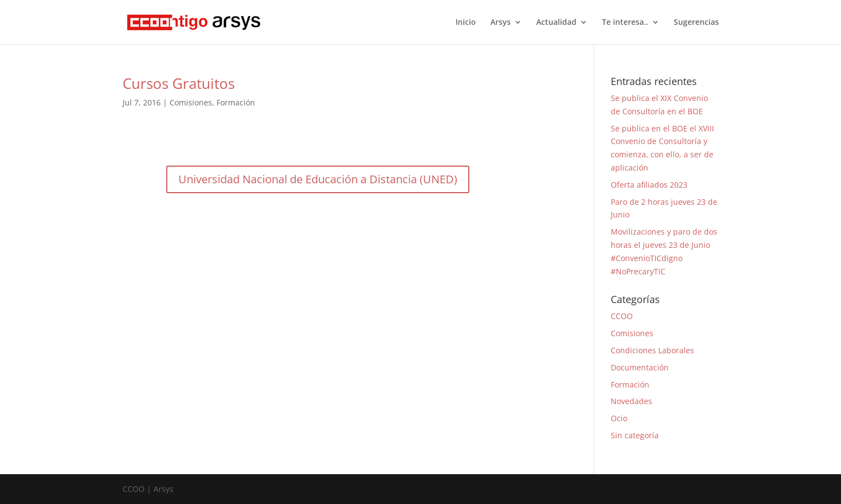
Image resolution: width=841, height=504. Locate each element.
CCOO (622, 316)
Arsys (501, 23)
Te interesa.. (625, 23)
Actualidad (556, 23)
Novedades (631, 401)
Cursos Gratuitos (179, 83)
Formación (236, 102)
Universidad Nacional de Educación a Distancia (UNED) (318, 179)
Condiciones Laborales (652, 350)
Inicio (466, 23)
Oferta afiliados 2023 (649, 185)
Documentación (640, 367)
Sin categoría (635, 435)
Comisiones (191, 102)
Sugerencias (696, 23)
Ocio (619, 418)
